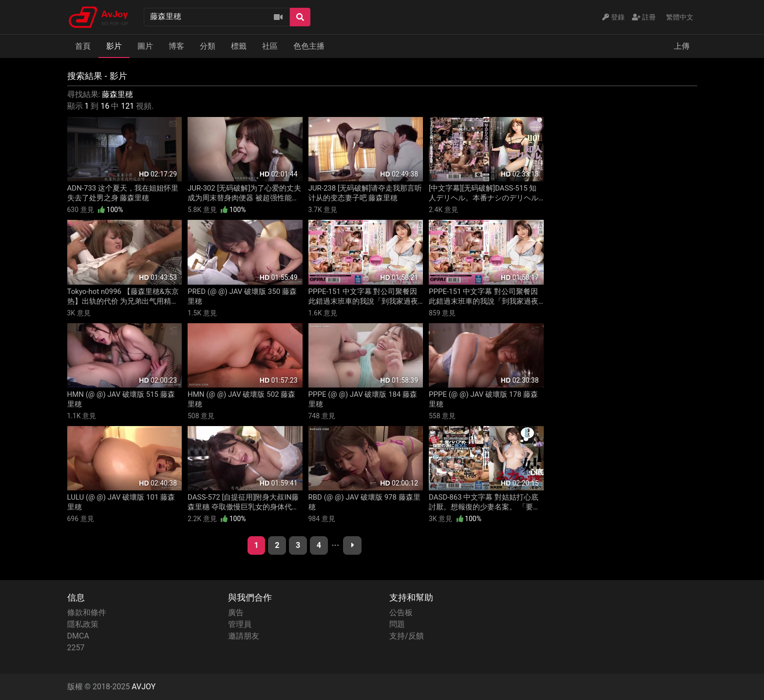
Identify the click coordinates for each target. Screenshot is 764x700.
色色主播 (309, 46)
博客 (176, 46)
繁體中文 (680, 17)
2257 (76, 648)
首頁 (83, 46)
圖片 (145, 46)
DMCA (78, 636)
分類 (208, 46)
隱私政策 (83, 624)
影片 (114, 46)
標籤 (239, 46)
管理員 (240, 624)
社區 (270, 46)
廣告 (236, 612)
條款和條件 (87, 612)
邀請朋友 (244, 636)
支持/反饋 (407, 636)
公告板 (401, 612)
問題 (397, 624)
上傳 (682, 46)
